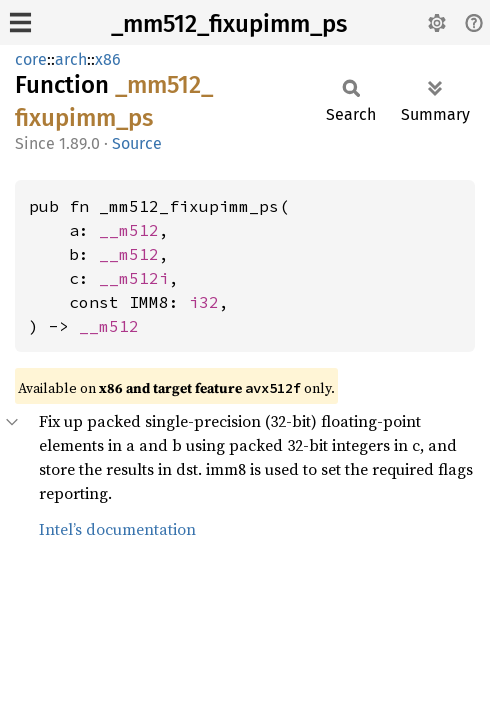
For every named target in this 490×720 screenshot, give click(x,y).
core (31, 59)
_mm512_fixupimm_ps (229, 24)
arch (71, 59)
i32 (204, 302)
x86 (108, 59)
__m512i (134, 278)
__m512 (129, 230)
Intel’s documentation (117, 529)
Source (137, 143)
